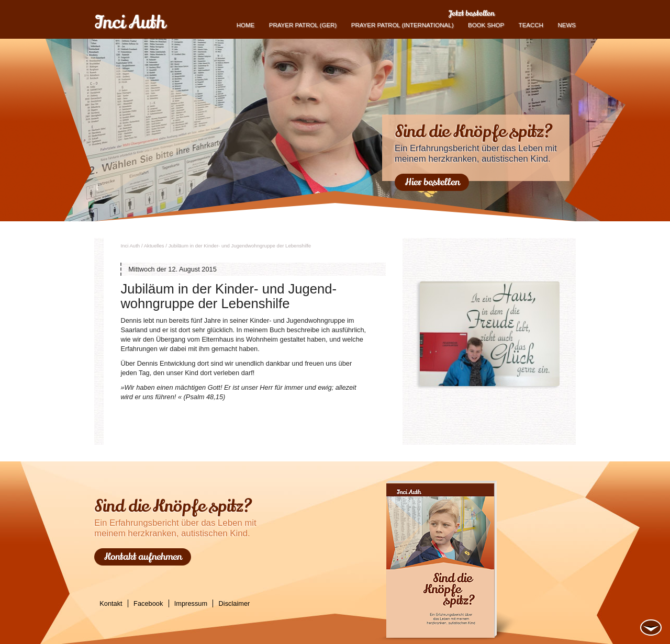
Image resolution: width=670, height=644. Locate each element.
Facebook (148, 603)
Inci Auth (130, 22)
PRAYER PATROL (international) (403, 25)
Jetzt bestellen (471, 13)
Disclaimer (234, 603)
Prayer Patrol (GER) (303, 25)
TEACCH (531, 25)
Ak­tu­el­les (154, 246)
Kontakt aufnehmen (143, 557)
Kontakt (111, 603)
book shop (486, 25)
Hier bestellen (432, 182)
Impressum (191, 603)
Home (246, 25)
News (567, 25)
